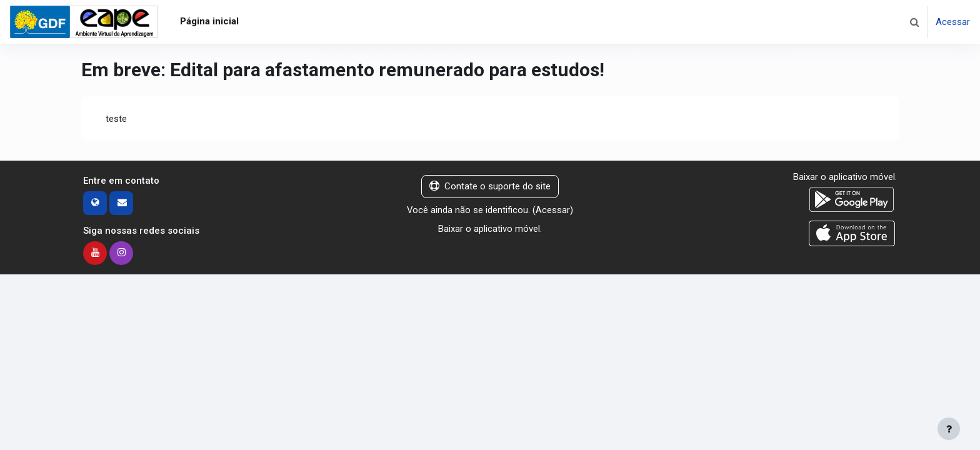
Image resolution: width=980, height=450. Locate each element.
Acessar (953, 22)
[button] (914, 22)
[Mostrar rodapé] (949, 429)
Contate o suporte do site (490, 187)
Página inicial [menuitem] (209, 21)
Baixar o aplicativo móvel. (490, 229)
